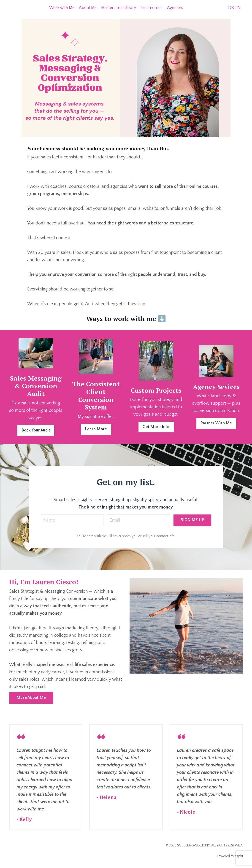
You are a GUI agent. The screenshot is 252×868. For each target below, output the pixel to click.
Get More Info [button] (156, 427)
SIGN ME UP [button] (192, 520)
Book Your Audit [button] (36, 430)
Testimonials (152, 8)
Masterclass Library (119, 8)
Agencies (175, 8)
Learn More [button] (96, 429)
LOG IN (234, 8)
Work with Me (62, 8)
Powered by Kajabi (230, 856)
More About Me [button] (31, 698)
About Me (88, 8)
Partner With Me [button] (216, 423)
